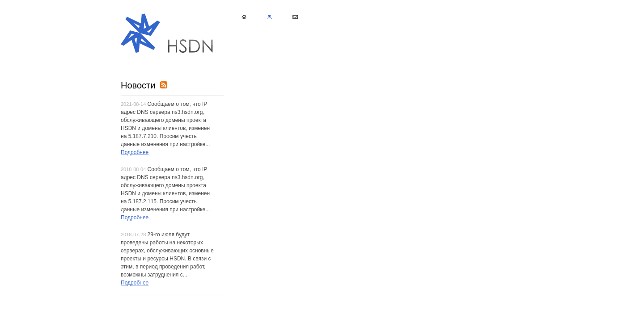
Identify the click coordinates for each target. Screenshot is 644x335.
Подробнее (135, 152)
